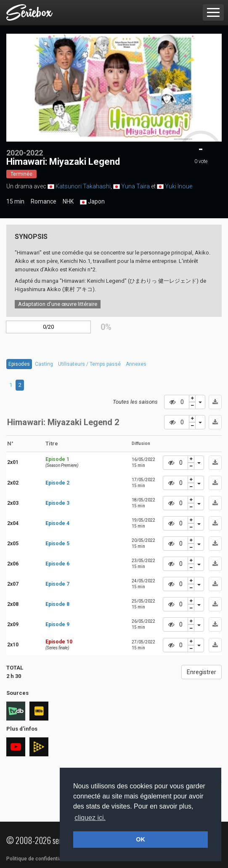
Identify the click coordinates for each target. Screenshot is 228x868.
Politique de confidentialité (38, 859)
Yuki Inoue (179, 186)
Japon (92, 202)
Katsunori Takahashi (83, 186)
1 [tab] (11, 385)
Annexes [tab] (136, 364)
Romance (44, 201)
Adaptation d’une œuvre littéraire (58, 304)
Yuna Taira (135, 186)
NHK (68, 201)
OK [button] (141, 839)
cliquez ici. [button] (90, 818)
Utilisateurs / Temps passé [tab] (89, 364)
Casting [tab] (44, 364)
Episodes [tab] (19, 364)
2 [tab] (20, 385)
